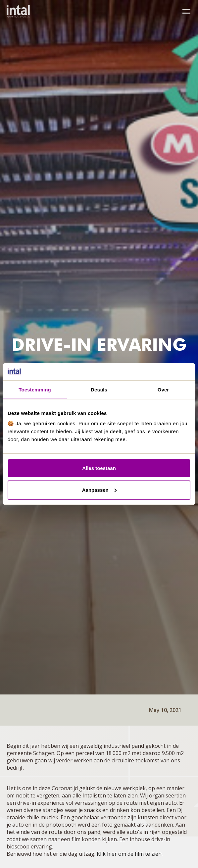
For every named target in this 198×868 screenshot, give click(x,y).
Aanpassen (99, 490)
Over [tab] (163, 390)
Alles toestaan (99, 468)
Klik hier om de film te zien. (130, 854)
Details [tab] (99, 390)
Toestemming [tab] (35, 390)
